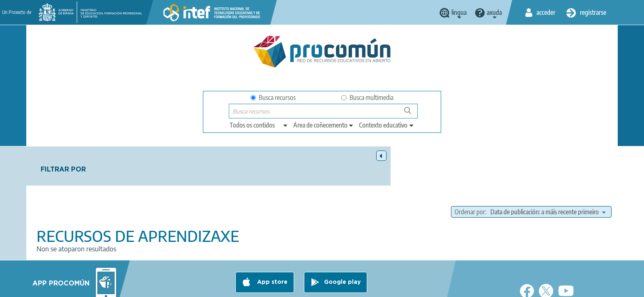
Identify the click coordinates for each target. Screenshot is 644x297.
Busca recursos (273, 97)
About (164, 287)
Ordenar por (470, 173)
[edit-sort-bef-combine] (548, 173)
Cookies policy (307, 287)
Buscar (411, 114)
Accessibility (352, 287)
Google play (342, 255)
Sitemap (389, 287)
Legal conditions (204, 287)
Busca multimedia (367, 97)
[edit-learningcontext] (387, 125)
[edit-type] (259, 125)
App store (271, 255)
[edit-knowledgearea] (324, 125)
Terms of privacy (257, 287)
